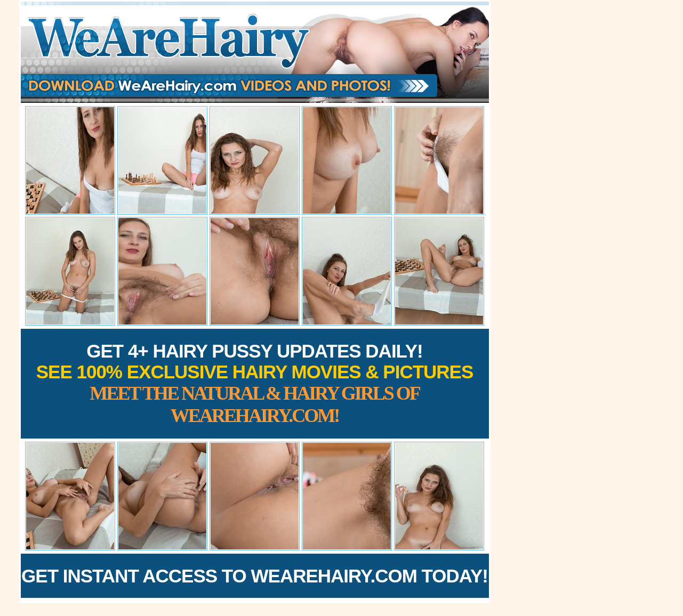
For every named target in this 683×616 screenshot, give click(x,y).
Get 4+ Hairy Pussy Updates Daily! (255, 383)
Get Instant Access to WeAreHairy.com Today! (255, 576)
